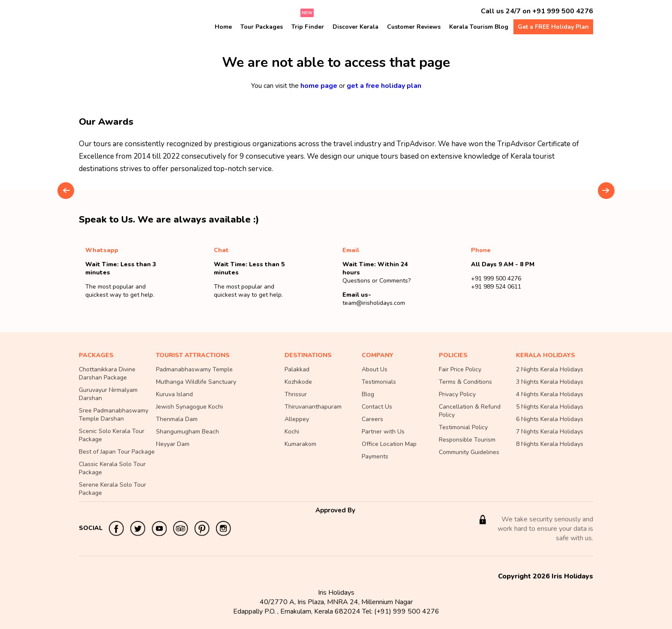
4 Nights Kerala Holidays (550, 394)
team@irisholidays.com (374, 303)
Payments (375, 456)
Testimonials (379, 382)
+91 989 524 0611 (496, 287)
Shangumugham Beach (187, 432)
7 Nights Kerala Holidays (550, 432)
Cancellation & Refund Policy (470, 411)
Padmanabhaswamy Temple (194, 369)
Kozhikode (298, 382)
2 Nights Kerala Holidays (550, 369)
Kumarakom (300, 444)
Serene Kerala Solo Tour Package (112, 489)
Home (223, 27)
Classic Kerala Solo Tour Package (112, 468)
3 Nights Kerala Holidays (550, 382)
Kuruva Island (174, 394)
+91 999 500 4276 (563, 11)
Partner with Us (383, 432)
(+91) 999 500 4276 (407, 611)
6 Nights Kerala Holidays (550, 419)
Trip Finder (308, 27)
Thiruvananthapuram (313, 407)
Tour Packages (262, 27)
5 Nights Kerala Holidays (550, 407)
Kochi (292, 432)
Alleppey (297, 419)
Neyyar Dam (173, 444)
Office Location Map (389, 444)
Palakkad (297, 369)
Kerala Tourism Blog (479, 27)
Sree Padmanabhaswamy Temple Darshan (114, 415)
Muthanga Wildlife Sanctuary (196, 382)
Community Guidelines (469, 452)
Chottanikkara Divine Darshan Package (107, 373)
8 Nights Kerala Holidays (550, 444)
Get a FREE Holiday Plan (553, 27)
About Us (375, 369)
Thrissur (296, 394)
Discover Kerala (355, 27)
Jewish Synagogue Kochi (189, 407)
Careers (372, 419)
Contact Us (377, 407)
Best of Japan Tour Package (117, 452)
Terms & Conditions (465, 382)
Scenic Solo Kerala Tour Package (112, 435)
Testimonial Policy (463, 427)
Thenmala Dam (177, 419)
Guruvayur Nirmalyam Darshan (108, 394)
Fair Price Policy (460, 369)
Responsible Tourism (467, 440)
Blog (368, 394)
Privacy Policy (457, 394)
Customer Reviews (414, 27)
